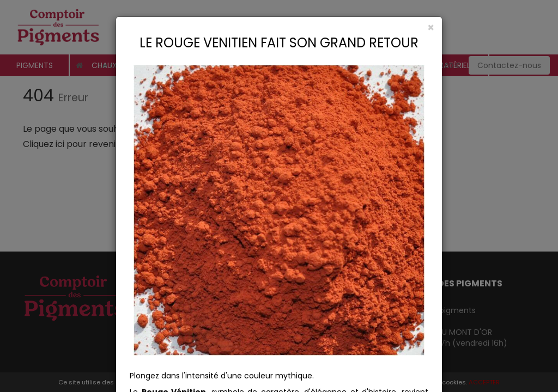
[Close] (279, 27)
